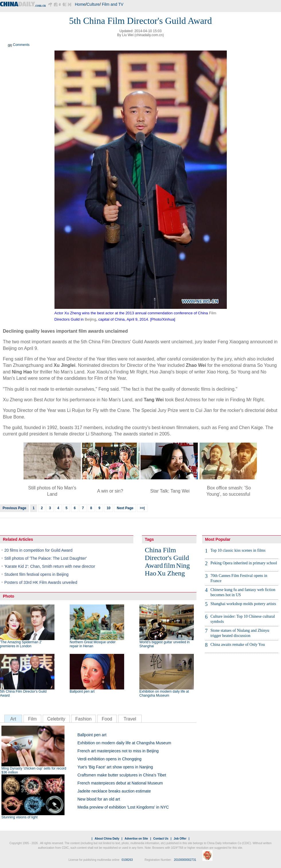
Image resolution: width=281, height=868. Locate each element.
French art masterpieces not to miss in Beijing (118, 751)
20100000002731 (185, 860)
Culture (93, 4)
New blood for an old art (99, 799)
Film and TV (113, 4)
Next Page (125, 508)
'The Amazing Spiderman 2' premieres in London (21, 644)
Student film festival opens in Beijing (36, 574)
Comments (21, 45)
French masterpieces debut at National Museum (120, 783)
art (146, 434)
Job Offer (180, 839)
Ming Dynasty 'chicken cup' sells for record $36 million (34, 770)
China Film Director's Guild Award (167, 558)
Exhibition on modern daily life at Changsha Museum (164, 693)
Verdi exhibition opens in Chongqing (109, 759)
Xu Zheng (171, 573)
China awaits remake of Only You (238, 645)
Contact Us (161, 839)
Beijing (90, 319)
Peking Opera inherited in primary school (244, 563)
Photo (9, 596)
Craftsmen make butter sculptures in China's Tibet (122, 775)
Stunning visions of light (19, 817)
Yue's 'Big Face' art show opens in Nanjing (115, 767)
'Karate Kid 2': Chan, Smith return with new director (50, 566)
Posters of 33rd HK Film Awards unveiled (41, 582)
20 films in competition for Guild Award (38, 550)
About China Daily (107, 839)
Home (80, 4)
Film (213, 313)
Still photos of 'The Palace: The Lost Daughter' (46, 558)
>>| (142, 508)
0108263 (127, 860)
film (169, 565)
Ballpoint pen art (82, 691)
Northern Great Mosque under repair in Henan (93, 644)
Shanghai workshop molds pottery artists (243, 604)
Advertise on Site (136, 839)
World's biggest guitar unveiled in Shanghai (165, 644)
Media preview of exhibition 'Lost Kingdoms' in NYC (123, 807)
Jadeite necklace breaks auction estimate (114, 791)
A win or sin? (110, 491)
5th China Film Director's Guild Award (23, 693)
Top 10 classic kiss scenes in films (238, 550)
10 (109, 508)
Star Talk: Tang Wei (170, 491)
